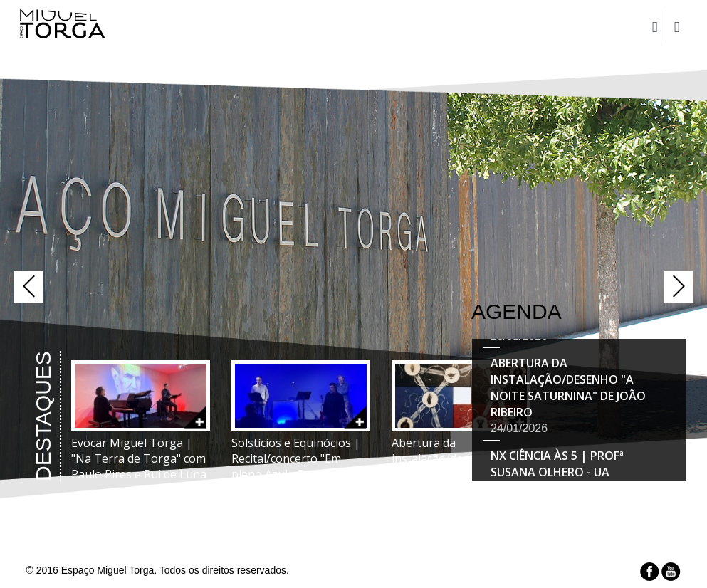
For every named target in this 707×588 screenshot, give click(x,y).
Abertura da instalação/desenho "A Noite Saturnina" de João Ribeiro (568, 389)
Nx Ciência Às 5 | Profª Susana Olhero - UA (557, 465)
